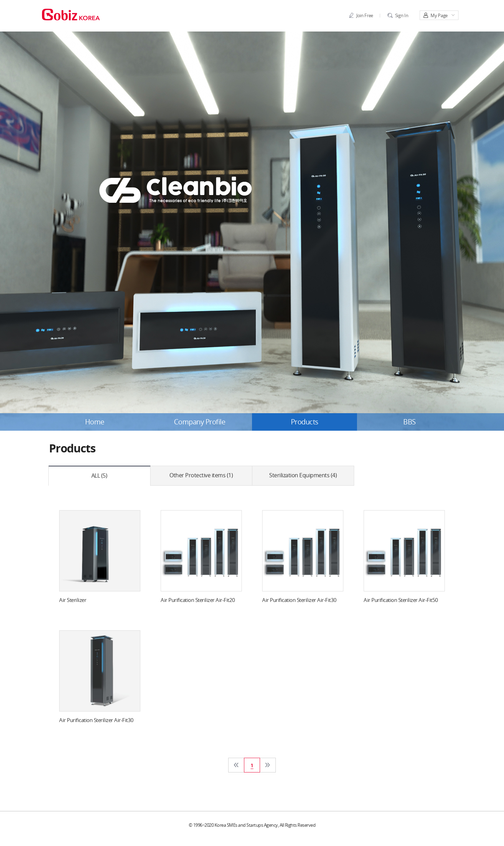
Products (305, 422)
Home (95, 422)
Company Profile (200, 422)
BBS (409, 422)
